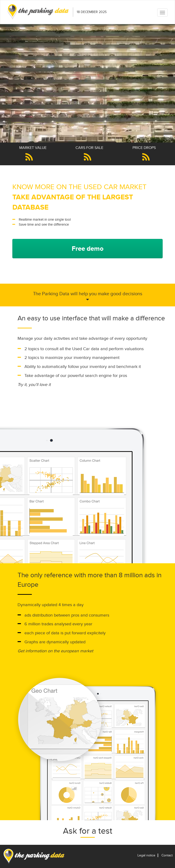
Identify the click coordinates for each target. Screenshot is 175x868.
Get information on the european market (55, 651)
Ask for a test (88, 831)
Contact (167, 855)
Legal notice (146, 855)
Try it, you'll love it (34, 385)
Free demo (88, 248)
